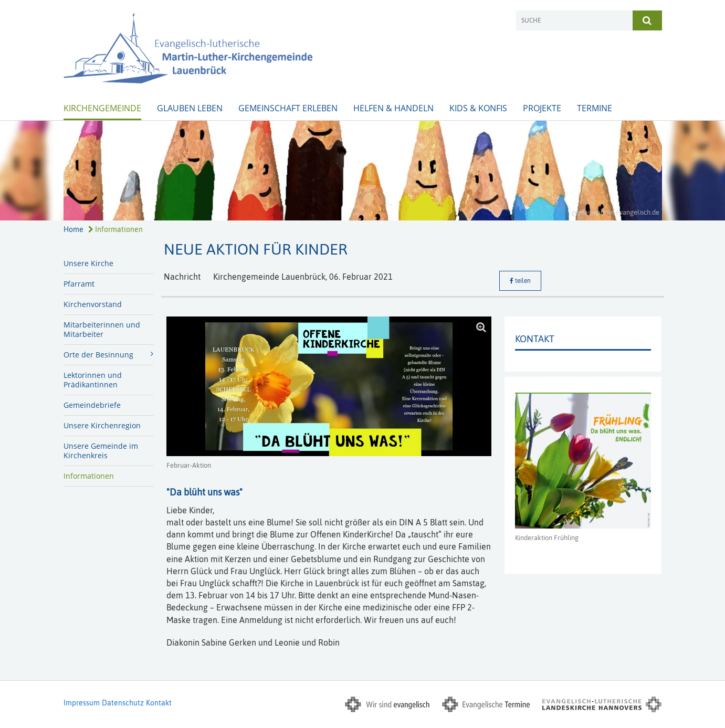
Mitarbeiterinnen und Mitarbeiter (102, 329)
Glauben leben (190, 108)
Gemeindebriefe (92, 405)
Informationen (115, 229)
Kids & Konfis (478, 108)
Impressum (82, 703)
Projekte (542, 108)
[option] (362, 171)
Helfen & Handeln (393, 108)
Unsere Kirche (88, 263)
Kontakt (159, 703)
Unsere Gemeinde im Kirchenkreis (101, 451)
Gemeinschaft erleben (288, 108)
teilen (520, 281)
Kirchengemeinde (102, 108)
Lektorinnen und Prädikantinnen (93, 380)
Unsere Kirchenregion (102, 425)
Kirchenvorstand (93, 304)
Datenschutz (123, 703)
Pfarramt (79, 284)
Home (73, 229)
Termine (595, 108)
